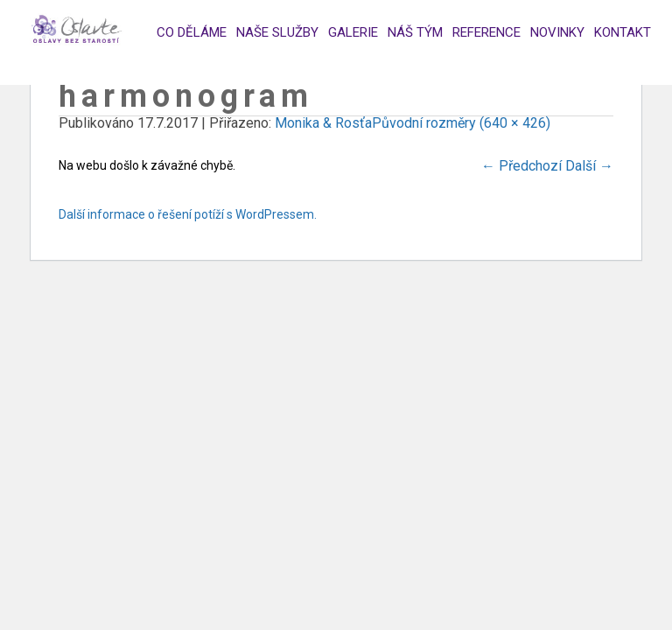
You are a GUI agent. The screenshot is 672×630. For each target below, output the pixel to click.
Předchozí (521, 166)
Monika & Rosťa (323, 123)
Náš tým (415, 32)
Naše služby (277, 32)
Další (589, 166)
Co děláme (192, 32)
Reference (486, 32)
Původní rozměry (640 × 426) (461, 123)
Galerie (353, 32)
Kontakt (623, 32)
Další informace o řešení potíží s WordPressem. (188, 214)
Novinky (557, 32)
